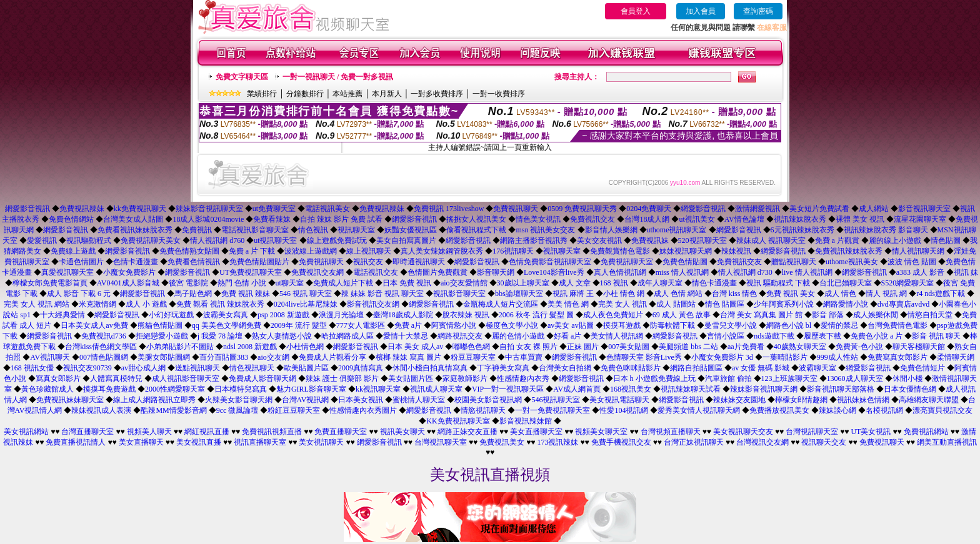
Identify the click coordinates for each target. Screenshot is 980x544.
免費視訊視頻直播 (272, 432)
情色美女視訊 (538, 219)
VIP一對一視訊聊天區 (508, 389)
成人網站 (874, 209)
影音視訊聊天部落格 (841, 389)
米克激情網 (97, 304)
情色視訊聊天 (252, 368)
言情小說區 (726, 336)
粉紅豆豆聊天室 (294, 410)
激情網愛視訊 (757, 209)
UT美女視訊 (871, 432)
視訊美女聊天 (402, 432)
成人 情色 (840, 294)
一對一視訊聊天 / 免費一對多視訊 (338, 77)
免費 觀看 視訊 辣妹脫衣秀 (220, 304)
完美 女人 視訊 (622, 304)
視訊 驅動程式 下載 (778, 283)
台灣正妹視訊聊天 (694, 442)
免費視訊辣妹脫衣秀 (849, 251)
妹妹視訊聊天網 (686, 251)
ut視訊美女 (697, 219)
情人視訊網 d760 (217, 240)
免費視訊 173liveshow (449, 209)
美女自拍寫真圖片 (406, 240)
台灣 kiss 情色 (735, 294)
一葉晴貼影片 (785, 357)
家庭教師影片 (465, 378)
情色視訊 (313, 230)
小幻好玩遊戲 (171, 315)
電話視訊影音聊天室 (255, 230)
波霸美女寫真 (226, 315)
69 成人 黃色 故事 (682, 315)
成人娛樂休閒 (876, 315)
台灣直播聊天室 (87, 432)
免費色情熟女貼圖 (189, 251)
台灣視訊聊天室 (812, 432)
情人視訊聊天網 (918, 251)
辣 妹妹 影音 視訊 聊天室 (382, 294)
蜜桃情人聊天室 (419, 400)
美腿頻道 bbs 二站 (688, 347)
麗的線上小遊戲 (895, 240)
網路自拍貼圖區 (696, 368)
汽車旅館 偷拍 (728, 378)
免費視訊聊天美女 (151, 240)
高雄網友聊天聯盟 (929, 400)
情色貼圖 (946, 240)
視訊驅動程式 (89, 240)
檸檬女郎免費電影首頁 (50, 283)
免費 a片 (408, 325)
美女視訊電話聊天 (619, 400)
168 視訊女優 (32, 368)
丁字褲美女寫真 (503, 368)
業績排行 (262, 94)
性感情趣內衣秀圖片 (363, 410)
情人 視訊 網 (886, 294)
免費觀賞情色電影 (620, 251)
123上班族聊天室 (789, 378)
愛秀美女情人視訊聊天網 (699, 410)
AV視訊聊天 (50, 357)
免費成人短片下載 (343, 283)
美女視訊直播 (199, 442)
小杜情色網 (305, 347)
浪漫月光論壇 (341, 315)
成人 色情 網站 (678, 294)
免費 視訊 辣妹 (246, 294)
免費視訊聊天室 (627, 262)
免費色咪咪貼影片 (631, 368)
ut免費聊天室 (274, 209)
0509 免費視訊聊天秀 (582, 209)
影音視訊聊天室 (924, 209)
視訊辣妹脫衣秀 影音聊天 (886, 230)
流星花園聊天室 (920, 219)
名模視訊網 (884, 410)
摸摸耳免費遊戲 (109, 389)
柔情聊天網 (956, 357)
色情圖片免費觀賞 (437, 272)
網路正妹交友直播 (467, 432)
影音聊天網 (496, 272)
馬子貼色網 (193, 294)
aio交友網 (273, 357)
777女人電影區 (361, 325)
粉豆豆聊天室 (473, 357)
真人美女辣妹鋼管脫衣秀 (442, 251)
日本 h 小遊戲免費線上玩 (654, 378)
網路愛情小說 (846, 304)
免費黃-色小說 (859, 347)
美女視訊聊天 (321, 442)
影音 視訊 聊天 (936, 336)
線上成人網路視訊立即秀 (154, 400)
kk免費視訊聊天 (140, 209)
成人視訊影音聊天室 (186, 378)
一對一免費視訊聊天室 (552, 410)
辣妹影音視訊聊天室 (209, 209)
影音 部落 (828, 315)
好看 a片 (567, 336)
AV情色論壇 (744, 219)
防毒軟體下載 (672, 325)
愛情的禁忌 (839, 325)
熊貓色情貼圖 (160, 325)
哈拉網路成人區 (347, 336)
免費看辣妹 (272, 219)
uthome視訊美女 (852, 262)
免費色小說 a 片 (877, 336)
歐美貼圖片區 (306, 368)
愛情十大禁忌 (406, 336)
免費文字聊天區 (242, 77)
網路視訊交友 (460, 336)
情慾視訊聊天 (483, 410)
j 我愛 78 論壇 (220, 336)
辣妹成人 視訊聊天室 (771, 240)
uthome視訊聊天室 (677, 230)
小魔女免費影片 (129, 272)
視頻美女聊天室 (601, 432)
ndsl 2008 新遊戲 (250, 347)
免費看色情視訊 (194, 262)
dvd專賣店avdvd (903, 304)
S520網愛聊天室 (908, 283)
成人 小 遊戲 (146, 304)
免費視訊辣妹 (82, 209)
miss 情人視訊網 (682, 272)
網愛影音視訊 (27, 209)
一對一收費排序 (499, 94)
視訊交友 (368, 262)
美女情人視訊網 (617, 336)
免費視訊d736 (104, 336)
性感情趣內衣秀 (523, 378)
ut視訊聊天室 (275, 240)
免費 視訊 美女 (791, 294)
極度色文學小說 (512, 325)
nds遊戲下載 (774, 336)
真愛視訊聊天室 (67, 272)
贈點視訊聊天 (794, 262)
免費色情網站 (71, 219)
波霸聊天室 (817, 368)
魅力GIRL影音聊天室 (311, 389)
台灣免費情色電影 (897, 325)
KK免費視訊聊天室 (458, 421)
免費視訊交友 (592, 219)
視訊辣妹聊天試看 (691, 389)
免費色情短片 (922, 368)
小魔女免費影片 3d (722, 357)
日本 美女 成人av (415, 347)
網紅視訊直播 (207, 432)
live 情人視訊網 (807, 272)
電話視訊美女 (327, 209)
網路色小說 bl (789, 325)
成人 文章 (575, 283)
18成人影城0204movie (208, 219)
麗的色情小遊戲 (518, 336)
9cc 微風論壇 (237, 410)
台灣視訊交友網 (762, 442)
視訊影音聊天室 (459, 294)
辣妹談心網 (837, 410)
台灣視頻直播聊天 (671, 432)
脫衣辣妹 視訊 (466, 315)
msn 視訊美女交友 (545, 230)
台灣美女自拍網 (565, 368)
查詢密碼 (758, 11)
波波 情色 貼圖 (912, 262)
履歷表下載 (822, 336)
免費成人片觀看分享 (332, 357)
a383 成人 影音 (920, 272)
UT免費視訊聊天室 (251, 272)
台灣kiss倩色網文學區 (101, 347)
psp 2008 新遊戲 (283, 315)
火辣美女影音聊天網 (239, 400)
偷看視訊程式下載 (476, 230)
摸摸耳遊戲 (622, 325)
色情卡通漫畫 (136, 262)
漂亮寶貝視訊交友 (942, 410)
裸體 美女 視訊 (860, 219)
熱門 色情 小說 (242, 283)
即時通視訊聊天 (419, 262)
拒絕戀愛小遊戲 (162, 336)
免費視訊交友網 (317, 272)
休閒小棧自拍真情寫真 (430, 368)
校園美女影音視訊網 (488, 400)
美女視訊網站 (26, 432)
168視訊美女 (631, 389)
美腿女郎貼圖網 (164, 357)
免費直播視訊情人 (76, 442)
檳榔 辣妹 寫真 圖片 (408, 357)
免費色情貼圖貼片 (259, 262)
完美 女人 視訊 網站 (37, 304)
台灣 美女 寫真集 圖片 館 (761, 315)
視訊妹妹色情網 (863, 400)
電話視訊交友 (376, 272)
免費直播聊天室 (341, 432)
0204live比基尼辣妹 (306, 304)
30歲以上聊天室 (523, 283)
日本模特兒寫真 (241, 389)
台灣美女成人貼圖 (133, 219)
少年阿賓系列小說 (784, 304)
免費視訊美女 (502, 442)
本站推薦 (347, 94)
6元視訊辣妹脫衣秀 (802, 230)
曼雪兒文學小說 (731, 325)
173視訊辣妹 (557, 442)
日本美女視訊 (361, 400)
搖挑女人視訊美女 (476, 219)
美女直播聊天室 (536, 432)
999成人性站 (837, 357)
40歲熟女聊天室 (800, 347)
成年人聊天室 (660, 283)
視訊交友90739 (87, 368)
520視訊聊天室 (702, 240)
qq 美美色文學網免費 (227, 325)
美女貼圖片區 (411, 378)
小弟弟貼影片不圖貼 (180, 347)
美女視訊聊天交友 (743, 432)
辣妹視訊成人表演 (101, 410)
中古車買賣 (524, 357)
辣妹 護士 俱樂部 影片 (342, 378)
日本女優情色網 (910, 389)
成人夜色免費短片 (613, 315)
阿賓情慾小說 (454, 325)
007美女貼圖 (629, 347)
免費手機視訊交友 (621, 442)
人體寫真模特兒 (116, 378)
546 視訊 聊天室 (306, 294)
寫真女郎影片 (58, 378)
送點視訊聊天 (197, 368)
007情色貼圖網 (104, 357)
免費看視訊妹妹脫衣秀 (135, 230)
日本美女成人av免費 (94, 325)
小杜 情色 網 (624, 294)
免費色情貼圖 (685, 262)
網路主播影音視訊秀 (534, 240)
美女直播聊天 (141, 442)
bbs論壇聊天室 (519, 294)
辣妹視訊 (736, 251)
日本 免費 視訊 (407, 283)
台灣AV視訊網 (306, 400)
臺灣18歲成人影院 (403, 315)
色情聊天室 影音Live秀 (644, 357)
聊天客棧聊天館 (919, 347)
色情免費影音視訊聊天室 (550, 262)
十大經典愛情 (62, 315)
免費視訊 (197, 230)
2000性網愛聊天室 (175, 389)
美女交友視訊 (599, 240)
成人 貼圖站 (676, 304)
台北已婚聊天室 (846, 283)
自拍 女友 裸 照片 (528, 347)
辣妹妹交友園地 (739, 400)
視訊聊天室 (356, 230)
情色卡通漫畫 (714, 283)
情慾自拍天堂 (930, 315)
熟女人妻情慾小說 (282, 336)
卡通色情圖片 (81, 262)
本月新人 (387, 94)
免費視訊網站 (926, 432)
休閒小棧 (907, 378)
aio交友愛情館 (464, 283)
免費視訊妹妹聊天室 (70, 400)
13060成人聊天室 (855, 378)
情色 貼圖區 (725, 304)
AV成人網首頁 (577, 389)
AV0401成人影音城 (128, 283)
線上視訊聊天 (369, 251)
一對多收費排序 (437, 94)
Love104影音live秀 (554, 272)
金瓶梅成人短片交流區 (501, 304)
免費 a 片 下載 (252, 251)
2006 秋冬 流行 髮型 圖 (536, 315)
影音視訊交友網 (373, 304)
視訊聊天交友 (824, 442)
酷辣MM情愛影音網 (173, 410)
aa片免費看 (746, 347)
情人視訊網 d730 (745, 272)
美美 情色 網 (568, 304)
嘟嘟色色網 (471, 347)
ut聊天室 (290, 283)
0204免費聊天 (649, 209)
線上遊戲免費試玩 (337, 240)
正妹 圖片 (583, 347)
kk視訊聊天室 (378, 389)
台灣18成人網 (647, 219)
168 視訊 (614, 283)
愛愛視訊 (42, 240)
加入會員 (701, 11)
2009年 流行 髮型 (299, 325)
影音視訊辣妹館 (526, 421)
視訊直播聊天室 (260, 442)
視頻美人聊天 (149, 432)
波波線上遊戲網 (311, 251)
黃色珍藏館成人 (47, 389)
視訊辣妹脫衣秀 (800, 219)
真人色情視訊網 (620, 272)
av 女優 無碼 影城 (761, 368)
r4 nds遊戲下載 (941, 294)
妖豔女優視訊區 (411, 230)
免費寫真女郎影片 (897, 357)
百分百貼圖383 (224, 357)
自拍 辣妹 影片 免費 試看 (341, 219)
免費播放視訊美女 (779, 410)
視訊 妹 (966, 272)
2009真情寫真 (361, 368)
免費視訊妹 (650, 240)
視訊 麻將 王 (573, 294)
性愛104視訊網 (624, 410)
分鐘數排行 (305, 94)
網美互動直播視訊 (947, 442)
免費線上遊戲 (73, 251)
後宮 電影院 (188, 283)
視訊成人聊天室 (436, 389)
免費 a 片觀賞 (837, 240)
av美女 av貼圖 (571, 325)
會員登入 (636, 11)
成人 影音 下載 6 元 (79, 294)
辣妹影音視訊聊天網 (764, 389)
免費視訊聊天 (516, 209)
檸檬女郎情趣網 (801, 400)
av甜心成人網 (143, 368)
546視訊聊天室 (556, 400)
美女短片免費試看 (819, 209)
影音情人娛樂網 (611, 230)
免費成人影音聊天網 (262, 378)
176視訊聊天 (513, 251)
